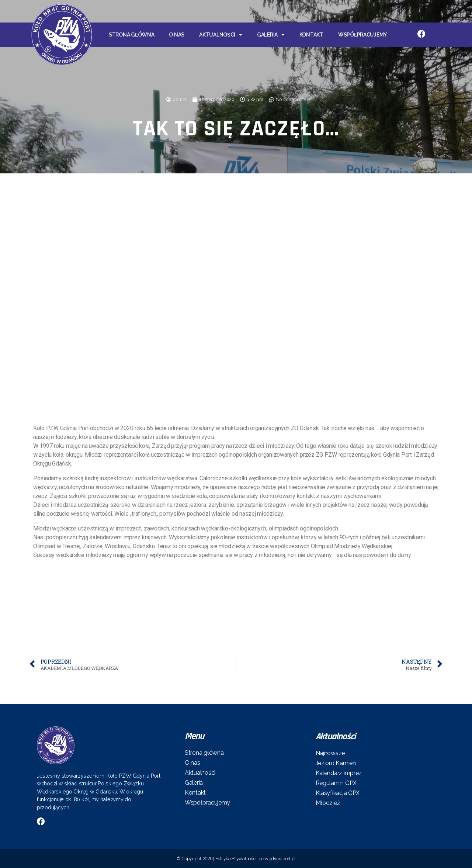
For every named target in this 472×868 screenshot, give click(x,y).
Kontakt (311, 35)
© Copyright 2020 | (196, 859)
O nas (177, 35)
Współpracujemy (362, 35)
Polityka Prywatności (236, 859)
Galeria (271, 35)
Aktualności (221, 35)
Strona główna (132, 35)
